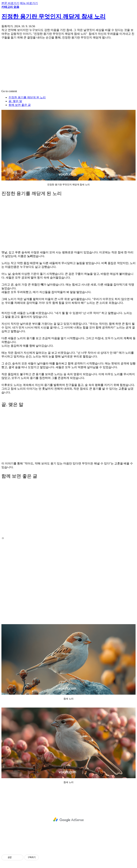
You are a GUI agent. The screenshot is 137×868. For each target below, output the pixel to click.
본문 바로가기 (10, 3)
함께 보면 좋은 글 (20, 105)
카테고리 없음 (10, 7)
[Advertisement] (68, 65)
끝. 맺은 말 (15, 101)
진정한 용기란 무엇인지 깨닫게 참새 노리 (54, 16)
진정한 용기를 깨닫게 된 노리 (27, 97)
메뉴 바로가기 (29, 3)
